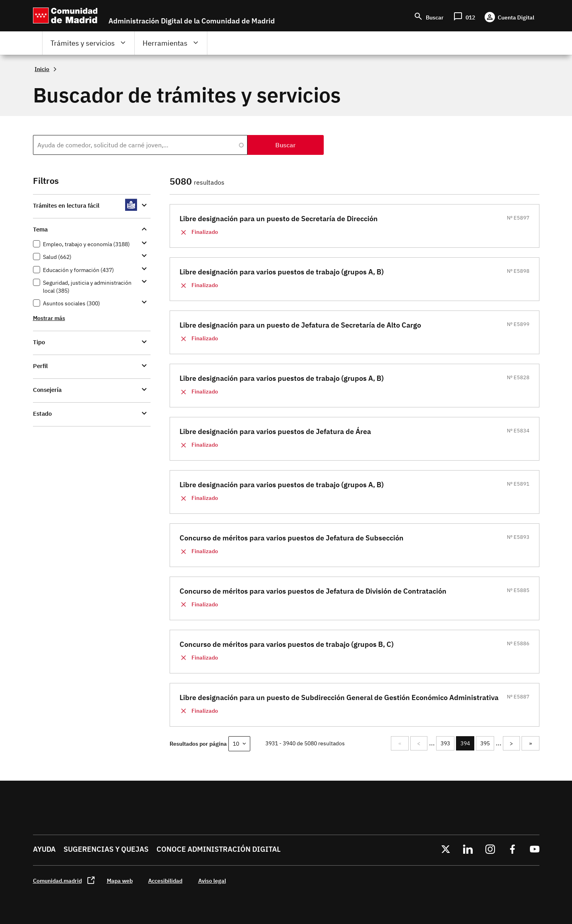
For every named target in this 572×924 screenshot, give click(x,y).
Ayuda (44, 849)
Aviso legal (212, 881)
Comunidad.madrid (57, 881)
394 (467, 745)
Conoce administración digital (218, 849)
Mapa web (120, 881)
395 (485, 743)
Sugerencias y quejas (106, 849)
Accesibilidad (165, 881)
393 (446, 743)
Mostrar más (49, 318)
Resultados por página (198, 744)
